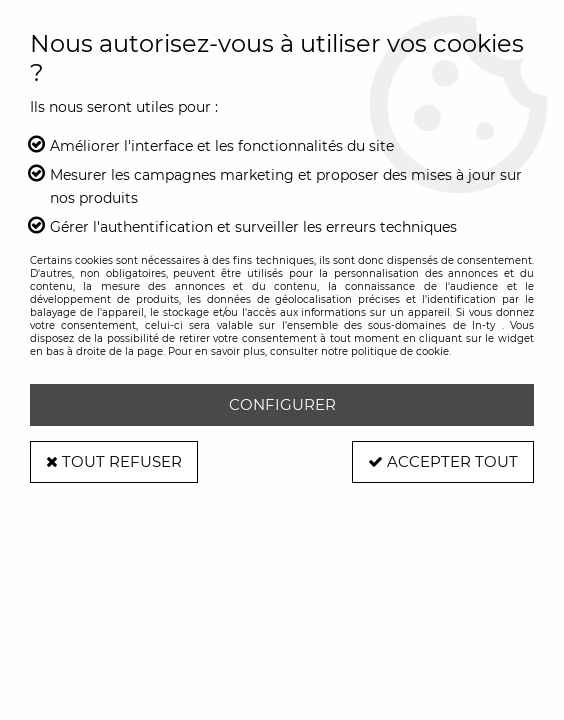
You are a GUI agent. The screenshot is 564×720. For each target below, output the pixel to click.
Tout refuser (114, 461)
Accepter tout (443, 461)
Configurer (282, 404)
